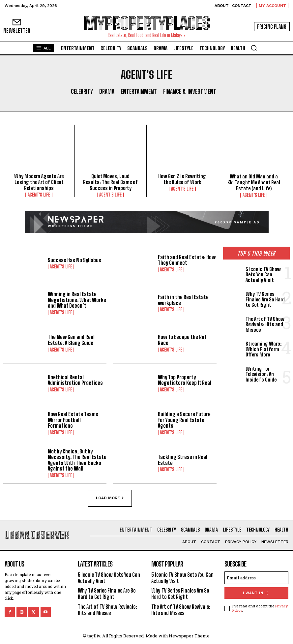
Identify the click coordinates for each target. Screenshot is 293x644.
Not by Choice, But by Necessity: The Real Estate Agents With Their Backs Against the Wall (77, 460)
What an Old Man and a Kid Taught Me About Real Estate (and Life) (254, 182)
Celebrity (82, 92)
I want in (256, 593)
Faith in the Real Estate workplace (183, 300)
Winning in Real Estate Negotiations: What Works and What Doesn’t (77, 300)
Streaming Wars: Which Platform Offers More (264, 349)
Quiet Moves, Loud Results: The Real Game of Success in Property (110, 182)
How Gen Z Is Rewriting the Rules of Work (182, 179)
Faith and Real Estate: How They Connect (187, 260)
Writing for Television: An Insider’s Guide (261, 374)
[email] (256, 578)
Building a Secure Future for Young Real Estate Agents (184, 420)
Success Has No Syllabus (74, 260)
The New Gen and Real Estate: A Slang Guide (71, 340)
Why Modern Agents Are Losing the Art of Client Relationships (39, 182)
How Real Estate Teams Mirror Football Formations (73, 420)
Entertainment (139, 92)
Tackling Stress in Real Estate (183, 460)
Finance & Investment (190, 92)
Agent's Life (39, 195)
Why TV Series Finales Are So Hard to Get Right (265, 299)
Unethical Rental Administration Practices (75, 380)
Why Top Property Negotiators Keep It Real (185, 380)
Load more (110, 498)
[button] (254, 48)
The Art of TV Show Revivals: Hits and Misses (265, 324)
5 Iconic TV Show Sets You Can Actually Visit (263, 275)
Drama (107, 92)
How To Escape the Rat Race (182, 340)
